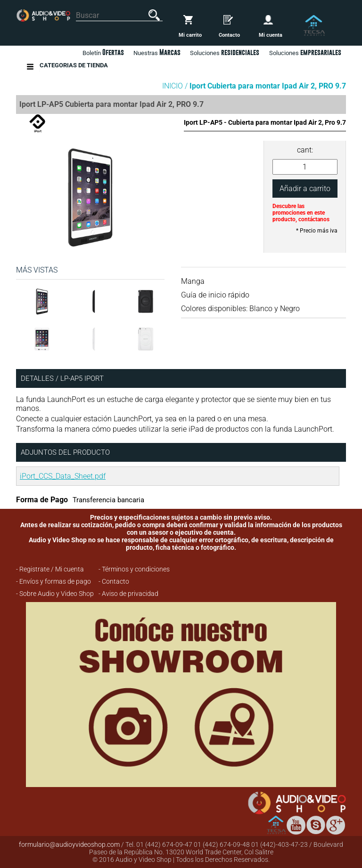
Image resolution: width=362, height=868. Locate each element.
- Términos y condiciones (134, 569)
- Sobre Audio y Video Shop (55, 594)
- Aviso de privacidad (128, 594)
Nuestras (157, 52)
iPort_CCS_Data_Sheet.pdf (63, 476)
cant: (305, 150)
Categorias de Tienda (74, 67)
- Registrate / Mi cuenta (50, 569)
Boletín (103, 52)
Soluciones (305, 52)
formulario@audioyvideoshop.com (69, 844)
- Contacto (114, 581)
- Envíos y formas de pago (53, 581)
